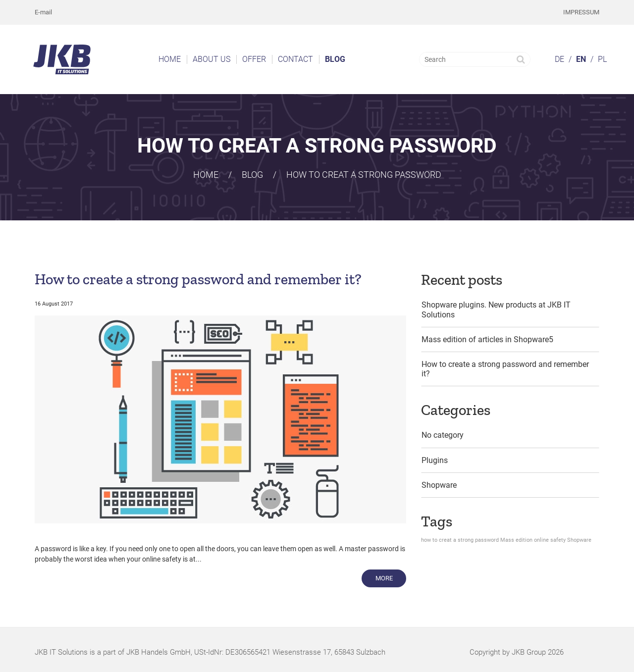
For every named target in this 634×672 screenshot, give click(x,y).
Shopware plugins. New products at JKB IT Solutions (496, 310)
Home (170, 59)
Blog (335, 59)
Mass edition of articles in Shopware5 (487, 339)
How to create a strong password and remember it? (198, 279)
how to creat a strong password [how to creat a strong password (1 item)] (460, 540)
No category (443, 435)
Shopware (439, 485)
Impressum (581, 12)
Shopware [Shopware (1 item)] (579, 540)
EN (581, 59)
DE (559, 59)
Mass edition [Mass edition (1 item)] (516, 540)
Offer (254, 59)
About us (211, 59)
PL (602, 59)
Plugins (435, 460)
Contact (295, 59)
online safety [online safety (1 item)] (550, 540)
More (391, 577)
